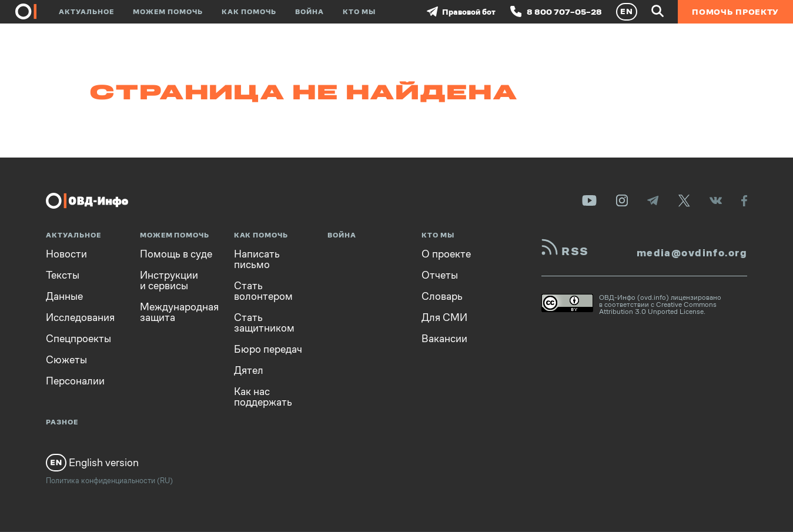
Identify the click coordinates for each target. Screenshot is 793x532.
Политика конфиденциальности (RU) (109, 481)
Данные (64, 296)
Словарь (442, 296)
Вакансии (444, 339)
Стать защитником (264, 323)
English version (92, 463)
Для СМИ (444, 317)
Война (309, 12)
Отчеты (440, 275)
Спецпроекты (78, 339)
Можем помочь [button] (168, 12)
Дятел (249, 370)
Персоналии (75, 381)
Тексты (63, 275)
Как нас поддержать (263, 397)
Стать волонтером (263, 291)
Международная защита (179, 312)
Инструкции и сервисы (169, 280)
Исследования (80, 317)
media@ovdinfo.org (692, 253)
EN (627, 11)
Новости (66, 254)
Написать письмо (257, 259)
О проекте (446, 254)
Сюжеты (66, 360)
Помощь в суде (176, 254)
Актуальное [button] (86, 12)
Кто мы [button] (359, 12)
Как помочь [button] (249, 12)
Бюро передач (268, 349)
